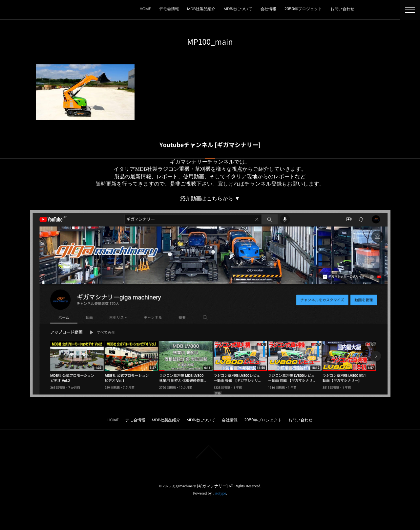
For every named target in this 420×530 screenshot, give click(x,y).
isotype (220, 493)
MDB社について (238, 9)
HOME (145, 9)
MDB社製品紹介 (201, 9)
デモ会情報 (169, 9)
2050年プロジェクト (303, 9)
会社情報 (268, 9)
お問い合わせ (342, 9)
